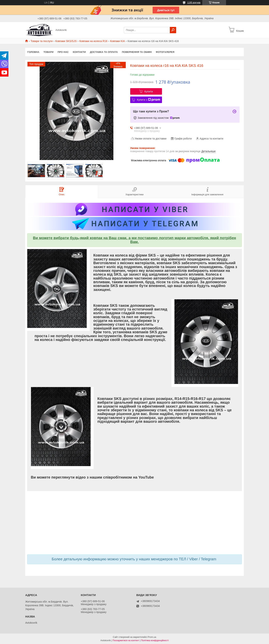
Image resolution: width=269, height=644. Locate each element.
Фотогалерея (165, 52)
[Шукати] (173, 30)
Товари (48, 52)
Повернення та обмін (137, 52)
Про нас (63, 52)
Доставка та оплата (104, 52)
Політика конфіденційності (155, 640)
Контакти (79, 52)
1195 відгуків (194, 3)
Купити (149, 91)
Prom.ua (152, 637)
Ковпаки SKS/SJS (66, 41)
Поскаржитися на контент (126, 640)
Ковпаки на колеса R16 (93, 41)
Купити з (149, 100)
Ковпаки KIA (117, 41)
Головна (33, 52)
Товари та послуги (41, 41)
